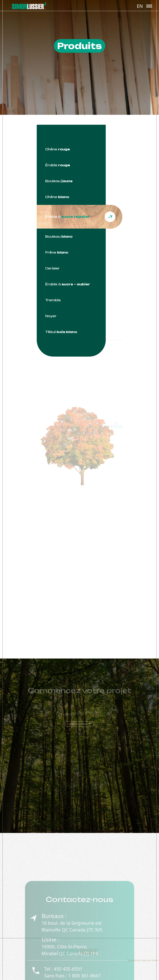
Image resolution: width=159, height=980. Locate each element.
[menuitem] (140, 6)
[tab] (71, 149)
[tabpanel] (79, 493)
